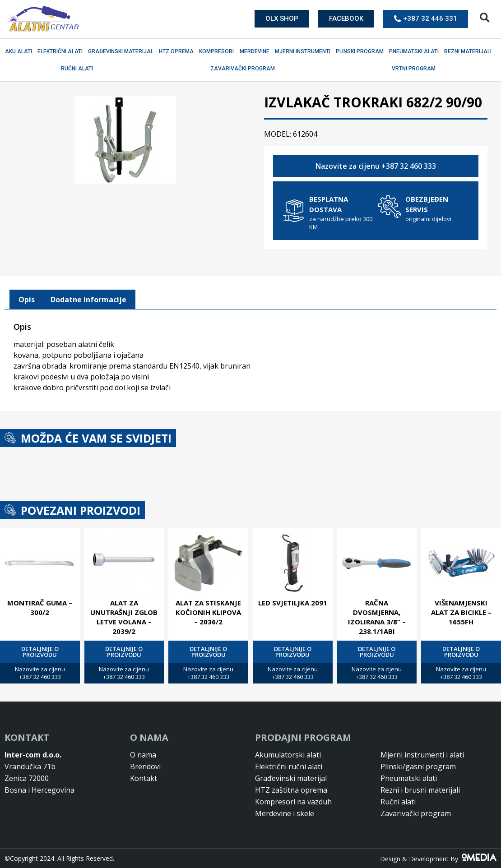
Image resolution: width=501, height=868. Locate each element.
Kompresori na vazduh (293, 802)
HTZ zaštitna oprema (291, 790)
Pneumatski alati (416, 51)
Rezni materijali (470, 51)
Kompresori (219, 51)
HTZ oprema (179, 51)
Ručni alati (79, 69)
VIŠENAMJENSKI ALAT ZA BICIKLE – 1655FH (461, 612)
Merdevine (257, 51)
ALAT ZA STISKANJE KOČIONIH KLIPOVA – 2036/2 (208, 612)
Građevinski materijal (123, 51)
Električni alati (62, 51)
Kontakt (144, 778)
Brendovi (145, 766)
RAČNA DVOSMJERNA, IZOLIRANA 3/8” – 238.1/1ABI (377, 617)
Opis (27, 300)
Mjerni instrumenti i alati (422, 755)
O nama (143, 755)
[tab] (27, 300)
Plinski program (362, 51)
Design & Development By (438, 859)
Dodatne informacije (88, 300)
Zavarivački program (245, 69)
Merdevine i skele (285, 813)
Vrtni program (416, 69)
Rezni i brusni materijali (420, 790)
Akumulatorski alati (288, 755)
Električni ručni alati (289, 766)
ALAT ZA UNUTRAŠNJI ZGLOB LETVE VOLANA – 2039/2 (124, 617)
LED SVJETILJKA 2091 (293, 603)
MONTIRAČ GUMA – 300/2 (40, 607)
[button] (485, 18)
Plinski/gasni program (418, 766)
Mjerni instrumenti (305, 51)
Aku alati (21, 51)
